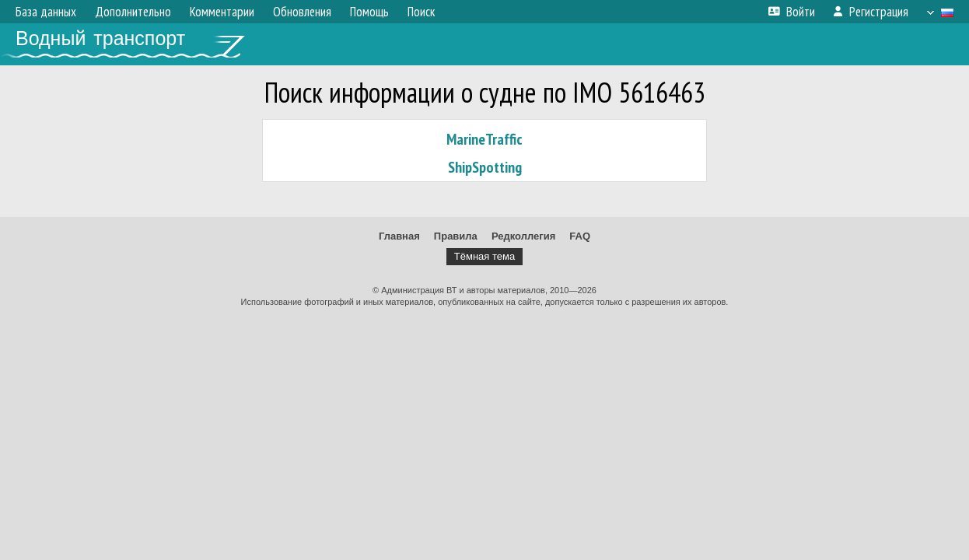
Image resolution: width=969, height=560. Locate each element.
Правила (456, 236)
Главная (399, 236)
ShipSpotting (485, 167)
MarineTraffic (484, 139)
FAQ (580, 236)
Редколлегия (523, 236)
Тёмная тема (484, 256)
